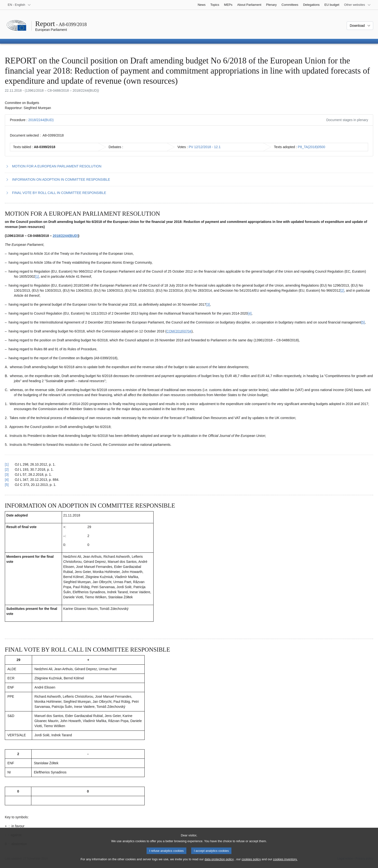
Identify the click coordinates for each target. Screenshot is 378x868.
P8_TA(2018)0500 (311, 147)
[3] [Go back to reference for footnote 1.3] (7, 475)
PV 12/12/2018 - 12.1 (205, 147)
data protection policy (219, 863)
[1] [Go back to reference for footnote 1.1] (7, 464)
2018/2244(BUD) (41, 120)
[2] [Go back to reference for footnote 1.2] (7, 469)
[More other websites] (357, 5)
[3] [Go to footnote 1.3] (208, 304)
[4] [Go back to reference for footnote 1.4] (7, 480)
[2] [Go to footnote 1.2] (342, 290)
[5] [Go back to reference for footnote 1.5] (7, 485)
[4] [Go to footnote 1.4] (250, 313)
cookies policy (251, 863)
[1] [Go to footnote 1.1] (37, 276)
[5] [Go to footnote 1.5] (363, 322)
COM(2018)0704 (179, 331)
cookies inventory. (285, 863)
